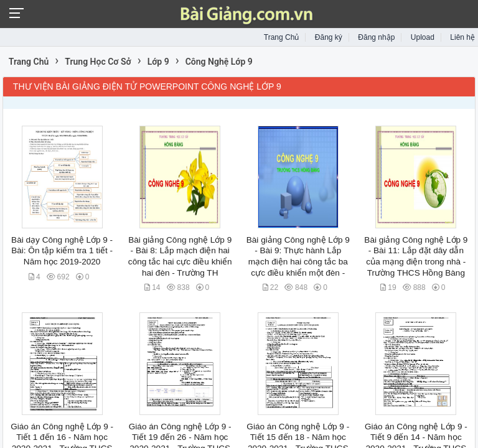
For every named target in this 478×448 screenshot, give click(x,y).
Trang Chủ (282, 37)
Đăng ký (329, 37)
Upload (423, 37)
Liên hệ (462, 37)
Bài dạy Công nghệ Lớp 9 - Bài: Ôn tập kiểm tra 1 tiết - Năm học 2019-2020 (62, 251)
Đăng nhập (376, 37)
